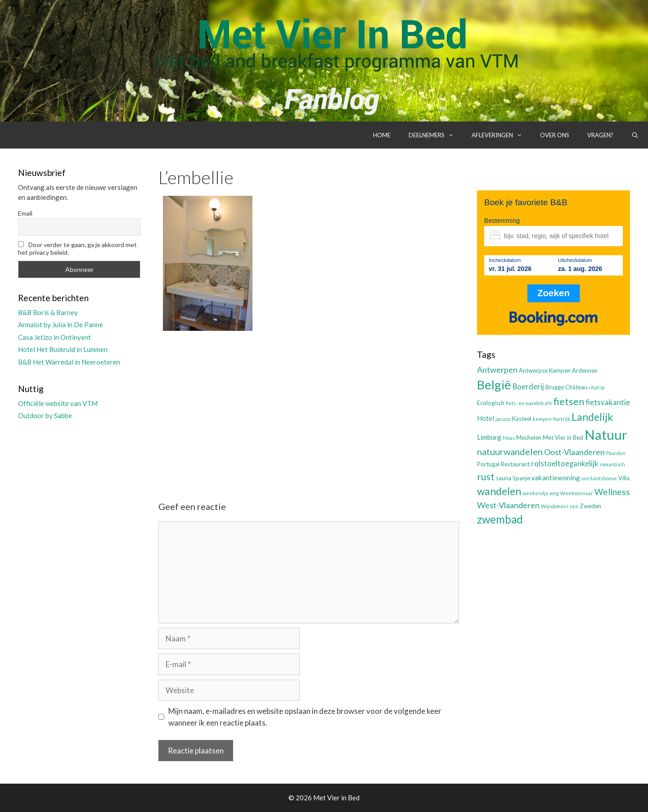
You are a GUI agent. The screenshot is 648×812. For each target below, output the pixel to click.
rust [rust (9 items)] (486, 476)
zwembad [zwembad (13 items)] (500, 519)
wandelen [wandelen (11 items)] (499, 491)
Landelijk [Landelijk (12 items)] (592, 417)
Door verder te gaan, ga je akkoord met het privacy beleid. (77, 248)
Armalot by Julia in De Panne (61, 325)
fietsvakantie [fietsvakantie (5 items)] (608, 402)
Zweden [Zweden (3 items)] (590, 506)
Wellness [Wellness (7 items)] (612, 492)
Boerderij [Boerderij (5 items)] (528, 387)
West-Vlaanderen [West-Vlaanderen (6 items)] (508, 505)
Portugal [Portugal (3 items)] (488, 464)
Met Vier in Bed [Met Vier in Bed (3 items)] (563, 438)
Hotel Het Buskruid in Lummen (63, 349)
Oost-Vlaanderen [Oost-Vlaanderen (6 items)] (574, 452)
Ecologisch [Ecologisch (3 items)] (491, 403)
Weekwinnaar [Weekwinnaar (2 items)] (577, 493)
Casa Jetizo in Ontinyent (54, 337)
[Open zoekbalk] (635, 135)
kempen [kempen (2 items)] (542, 419)
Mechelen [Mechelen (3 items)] (529, 438)
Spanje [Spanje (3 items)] (521, 478)
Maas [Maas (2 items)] (509, 438)
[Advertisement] (309, 408)
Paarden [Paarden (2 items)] (616, 453)
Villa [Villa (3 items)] (624, 478)
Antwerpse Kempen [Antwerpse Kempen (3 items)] (545, 370)
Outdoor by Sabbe (45, 415)
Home (382, 135)
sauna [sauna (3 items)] (504, 478)
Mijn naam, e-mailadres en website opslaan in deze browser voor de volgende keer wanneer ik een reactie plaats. (305, 717)
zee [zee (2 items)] (574, 506)
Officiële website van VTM (58, 403)
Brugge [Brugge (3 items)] (555, 387)
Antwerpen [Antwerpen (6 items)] (497, 370)
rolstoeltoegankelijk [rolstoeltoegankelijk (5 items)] (565, 464)
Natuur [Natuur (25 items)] (606, 435)
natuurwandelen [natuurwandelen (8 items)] (510, 451)
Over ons (555, 135)
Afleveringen (501, 135)
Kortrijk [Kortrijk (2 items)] (562, 419)
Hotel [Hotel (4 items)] (486, 418)
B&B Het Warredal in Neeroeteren (69, 362)
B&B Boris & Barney (48, 312)
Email (25, 213)
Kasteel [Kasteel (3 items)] (522, 419)
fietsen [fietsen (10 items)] (569, 401)
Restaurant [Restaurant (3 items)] (515, 464)
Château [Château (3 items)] (576, 387)
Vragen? (600, 135)
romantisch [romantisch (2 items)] (612, 464)
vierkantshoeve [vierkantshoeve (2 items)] (599, 478)
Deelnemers (436, 135)
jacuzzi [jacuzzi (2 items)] (503, 419)
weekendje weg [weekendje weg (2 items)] (541, 493)
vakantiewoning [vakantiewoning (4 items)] (556, 478)
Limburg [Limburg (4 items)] (489, 437)
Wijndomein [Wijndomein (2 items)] (555, 506)
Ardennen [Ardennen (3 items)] (585, 370)
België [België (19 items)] (494, 385)
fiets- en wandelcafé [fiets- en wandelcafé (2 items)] (529, 403)
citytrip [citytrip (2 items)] (596, 387)
